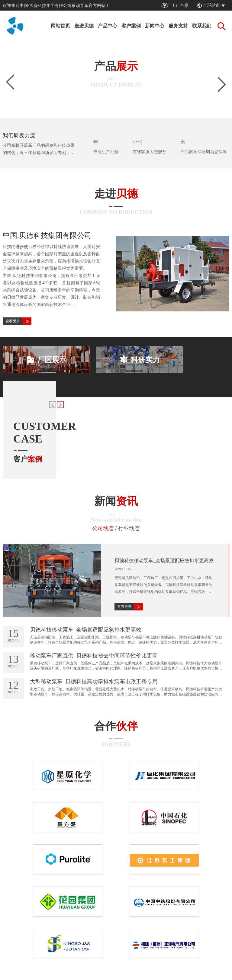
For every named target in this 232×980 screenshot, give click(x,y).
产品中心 (108, 26)
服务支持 (178, 26)
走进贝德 (84, 26)
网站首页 (60, 26)
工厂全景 (175, 6)
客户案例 (131, 26)
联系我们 (202, 26)
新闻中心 (155, 26)
